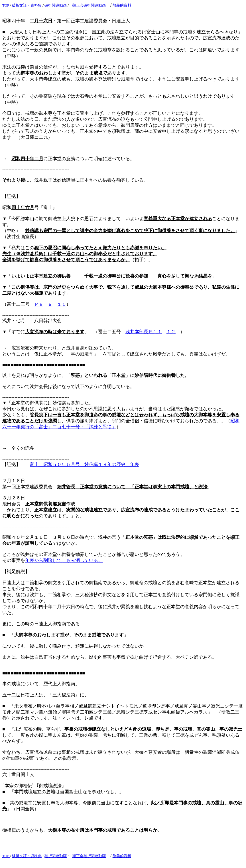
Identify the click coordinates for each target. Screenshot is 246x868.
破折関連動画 (56, 5)
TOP (6, 5)
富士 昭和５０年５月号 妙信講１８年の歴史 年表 (84, 464)
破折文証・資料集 (27, 5)
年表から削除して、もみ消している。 (64, 560)
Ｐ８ (39, 304)
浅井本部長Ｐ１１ (144, 332)
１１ (62, 304)
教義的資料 (122, 5)
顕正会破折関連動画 (89, 5)
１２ (171, 332)
